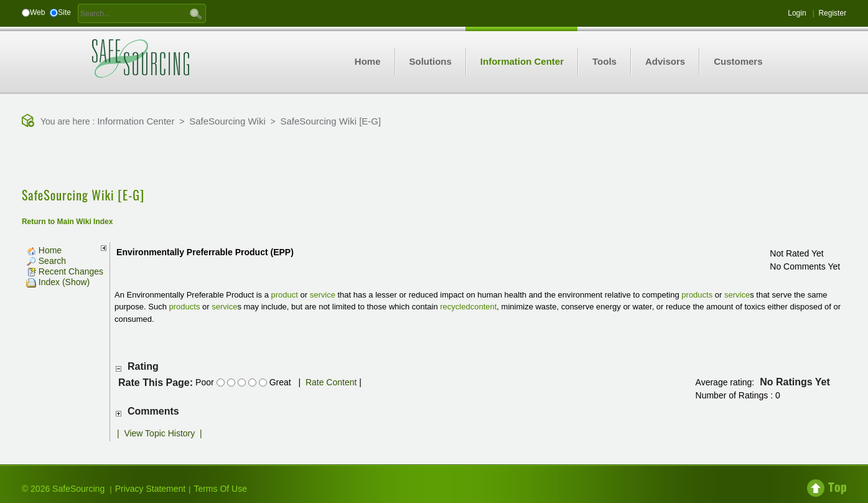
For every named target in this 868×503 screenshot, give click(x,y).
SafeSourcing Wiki (227, 121)
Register (832, 13)
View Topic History (159, 433)
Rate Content (331, 382)
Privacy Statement (151, 489)
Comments (153, 411)
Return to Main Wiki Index (68, 222)
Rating (143, 366)
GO (196, 13)
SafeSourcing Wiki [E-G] (330, 121)
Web (37, 12)
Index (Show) (58, 282)
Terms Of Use (220, 489)
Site (64, 12)
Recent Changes (65, 271)
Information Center (136, 121)
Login (797, 13)
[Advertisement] (434, 159)
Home (44, 250)
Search (46, 261)
